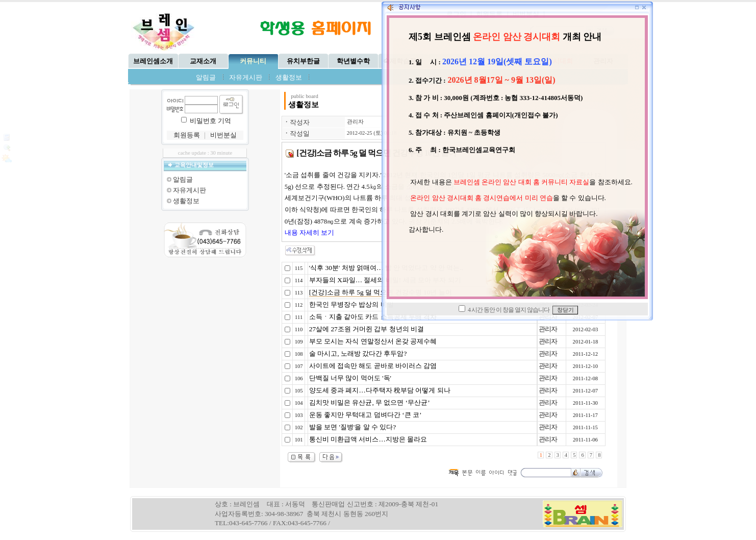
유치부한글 (303, 61)
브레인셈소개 (153, 61)
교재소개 (203, 61)
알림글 (206, 77)
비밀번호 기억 (210, 121)
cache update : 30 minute (205, 153)
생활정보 (289, 77)
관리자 (355, 122)
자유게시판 (246, 77)
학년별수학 (353, 61)
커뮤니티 (253, 61)
